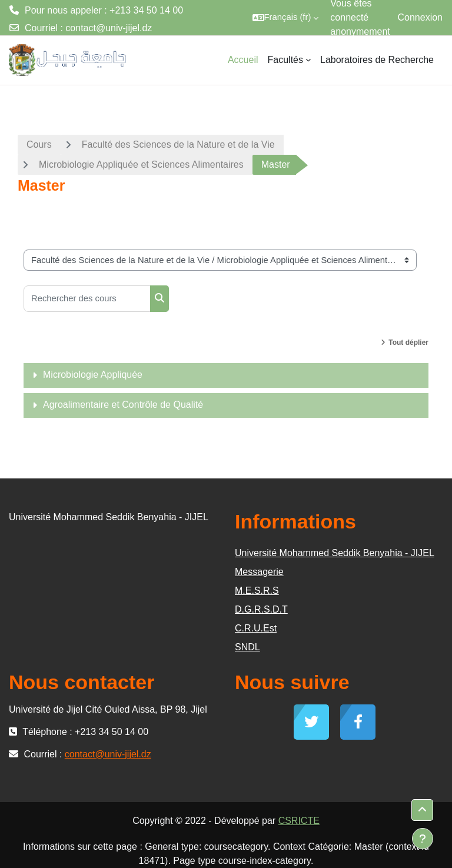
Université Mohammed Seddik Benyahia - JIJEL (335, 553)
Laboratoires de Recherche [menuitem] (377, 60)
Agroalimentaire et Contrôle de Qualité (123, 405)
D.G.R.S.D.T (261, 609)
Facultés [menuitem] (285, 60)
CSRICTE (299, 821)
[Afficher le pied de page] (423, 839)
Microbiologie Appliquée (93, 375)
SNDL (247, 647)
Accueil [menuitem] (243, 60)
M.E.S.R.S (257, 591)
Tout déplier (408, 342)
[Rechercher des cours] (87, 299)
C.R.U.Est (256, 628)
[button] (286, 18)
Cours (39, 144)
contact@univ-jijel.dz (109, 28)
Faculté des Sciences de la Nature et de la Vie (178, 144)
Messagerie (259, 572)
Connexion (421, 17)
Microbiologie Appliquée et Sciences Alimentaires (141, 164)
